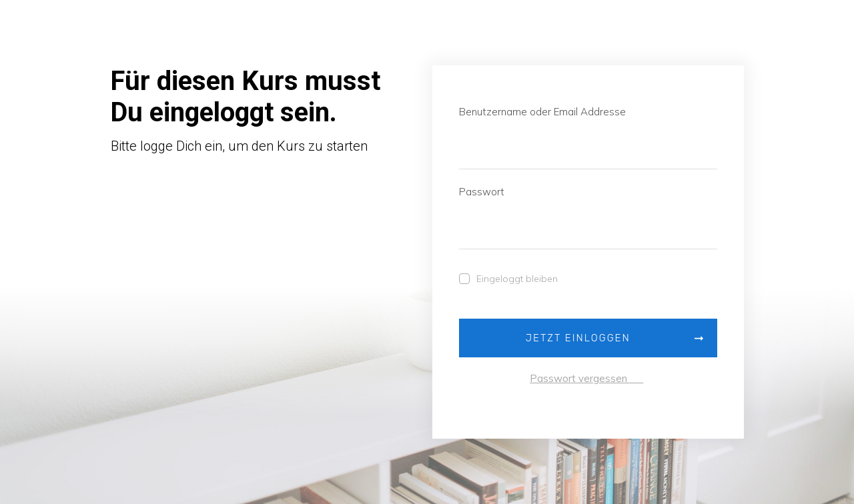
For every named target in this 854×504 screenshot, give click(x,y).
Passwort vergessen (586, 378)
